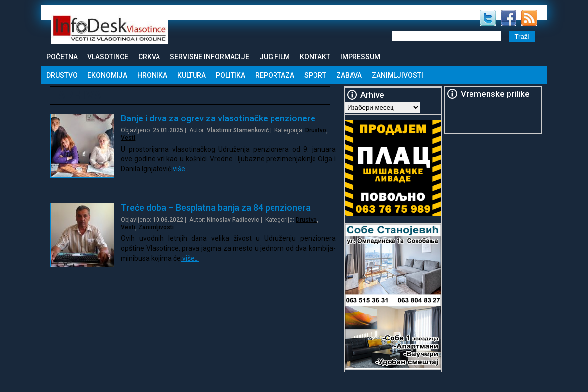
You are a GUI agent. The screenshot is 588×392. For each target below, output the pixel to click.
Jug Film (274, 57)
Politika (231, 75)
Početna (62, 57)
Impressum (360, 57)
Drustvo (62, 75)
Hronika (152, 75)
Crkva (149, 57)
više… (180, 169)
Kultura (192, 75)
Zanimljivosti (397, 75)
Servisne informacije (210, 57)
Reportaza (275, 75)
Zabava (349, 75)
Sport (315, 75)
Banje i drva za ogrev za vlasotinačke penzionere (218, 118)
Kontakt (315, 57)
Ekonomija (107, 75)
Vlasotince (108, 57)
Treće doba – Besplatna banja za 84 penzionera (216, 208)
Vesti (128, 138)
